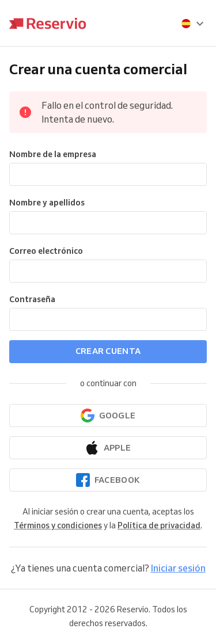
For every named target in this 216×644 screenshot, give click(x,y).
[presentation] (193, 24)
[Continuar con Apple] (108, 448)
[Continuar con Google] (108, 416)
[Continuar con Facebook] (108, 480)
